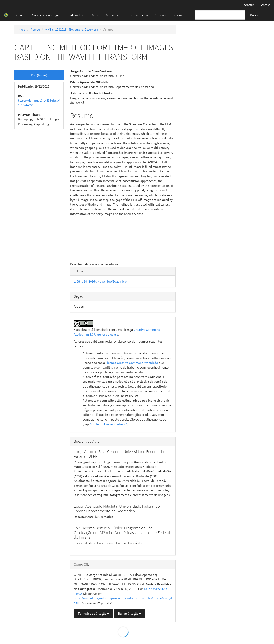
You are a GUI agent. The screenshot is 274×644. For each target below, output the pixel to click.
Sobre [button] (20, 15)
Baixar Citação (129, 613)
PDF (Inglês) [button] (39, 75)
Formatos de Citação (93, 613)
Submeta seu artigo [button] (47, 15)
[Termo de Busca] (220, 15)
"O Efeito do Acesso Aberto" (109, 424)
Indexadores (77, 15)
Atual (96, 15)
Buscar (177, 15)
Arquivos (112, 15)
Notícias (160, 15)
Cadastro (248, 5)
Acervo (35, 29)
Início (22, 29)
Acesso (266, 5)
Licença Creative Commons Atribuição (132, 363)
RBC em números (136, 15)
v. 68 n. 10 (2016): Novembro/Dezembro (72, 29)
